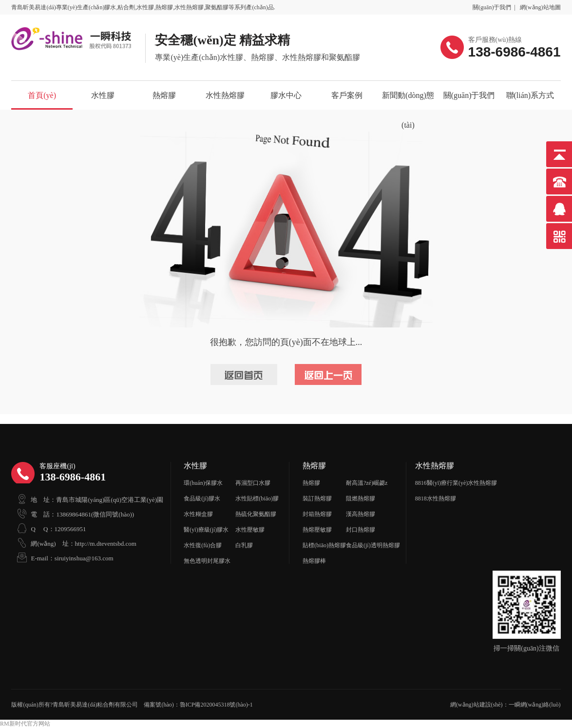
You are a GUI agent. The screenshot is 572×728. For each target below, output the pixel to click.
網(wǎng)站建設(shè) (477, 705)
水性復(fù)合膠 (203, 545)
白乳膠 (244, 545)
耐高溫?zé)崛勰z (367, 483)
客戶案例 (347, 95)
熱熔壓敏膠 (317, 530)
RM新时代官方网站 (25, 724)
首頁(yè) (42, 95)
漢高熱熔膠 (361, 514)
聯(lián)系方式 (530, 95)
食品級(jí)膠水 (202, 498)
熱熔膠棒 (314, 561)
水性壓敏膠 (250, 530)
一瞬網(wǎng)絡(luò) (535, 705)
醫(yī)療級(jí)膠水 (206, 530)
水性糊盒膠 (198, 514)
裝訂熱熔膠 (317, 498)
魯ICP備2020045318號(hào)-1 (216, 705)
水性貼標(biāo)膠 (257, 498)
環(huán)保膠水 (203, 483)
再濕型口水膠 (253, 483)
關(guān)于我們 (492, 7)
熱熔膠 (164, 95)
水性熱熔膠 (225, 95)
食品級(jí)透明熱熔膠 (373, 545)
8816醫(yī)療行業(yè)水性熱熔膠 (456, 483)
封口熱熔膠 (361, 530)
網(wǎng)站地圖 (540, 7)
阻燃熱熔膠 (361, 498)
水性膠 (103, 95)
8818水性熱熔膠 (436, 498)
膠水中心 (286, 95)
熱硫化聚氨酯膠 (256, 514)
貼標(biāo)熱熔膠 (324, 545)
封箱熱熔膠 (317, 514)
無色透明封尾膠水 (207, 561)
